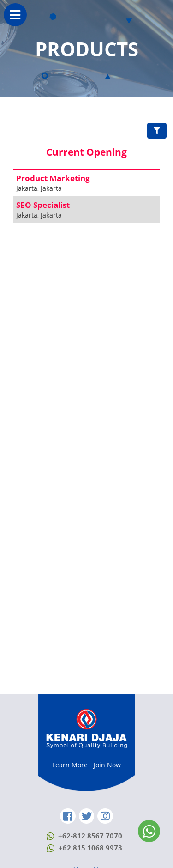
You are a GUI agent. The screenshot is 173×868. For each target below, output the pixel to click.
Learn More (70, 765)
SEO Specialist (43, 205)
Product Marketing (53, 178)
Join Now (107, 765)
